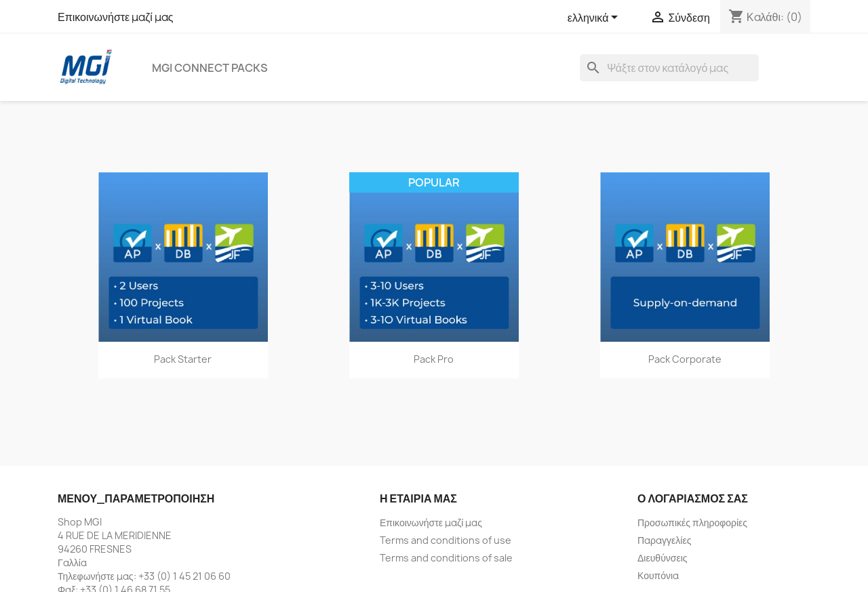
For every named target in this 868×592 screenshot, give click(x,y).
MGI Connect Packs (210, 68)
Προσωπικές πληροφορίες (692, 522)
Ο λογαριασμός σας (693, 498)
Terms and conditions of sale (446, 558)
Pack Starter (183, 359)
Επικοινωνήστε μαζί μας (116, 17)
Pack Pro (434, 359)
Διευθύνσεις (663, 558)
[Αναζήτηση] (669, 68)
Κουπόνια (658, 575)
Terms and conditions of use (446, 540)
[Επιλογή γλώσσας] (595, 18)
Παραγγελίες (664, 540)
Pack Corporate (685, 359)
